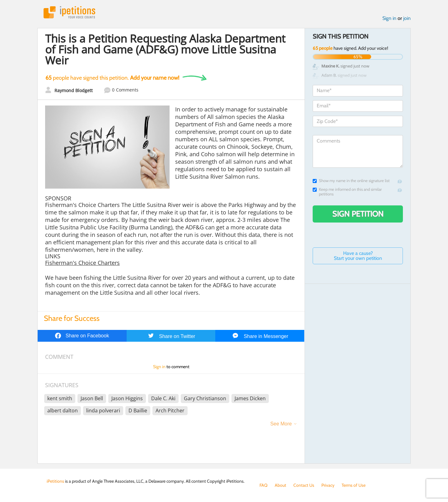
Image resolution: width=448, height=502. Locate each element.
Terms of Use (354, 485)
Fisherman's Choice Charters (82, 263)
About (280, 485)
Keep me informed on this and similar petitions (347, 192)
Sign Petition (358, 214)
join (407, 18)
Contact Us (304, 485)
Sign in (389, 18)
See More (281, 424)
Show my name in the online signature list (351, 181)
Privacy (328, 485)
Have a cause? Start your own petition (358, 256)
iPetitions (69, 12)
